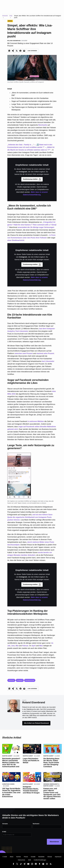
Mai (17, 646)
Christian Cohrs (8, 784)
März (41, 646)
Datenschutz (22, 860)
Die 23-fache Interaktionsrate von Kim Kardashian (30, 98)
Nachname (36, 824)
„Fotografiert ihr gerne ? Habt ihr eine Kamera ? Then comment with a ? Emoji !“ (32, 225)
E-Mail (4, 832)
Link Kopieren (32, 51)
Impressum (58, 857)
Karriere (19, 857)
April (33, 646)
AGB (29, 860)
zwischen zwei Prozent (24, 353)
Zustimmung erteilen (32, 179)
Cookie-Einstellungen (40, 860)
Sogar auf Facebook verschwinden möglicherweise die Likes (34, 101)
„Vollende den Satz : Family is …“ (21, 145)
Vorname (5, 824)
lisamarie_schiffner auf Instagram (34, 82)
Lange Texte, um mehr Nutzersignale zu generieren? (31, 104)
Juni (13, 646)
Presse (26, 857)
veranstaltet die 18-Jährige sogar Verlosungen (36, 227)
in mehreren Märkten (36, 421)
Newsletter (41, 857)
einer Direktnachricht (16, 240)
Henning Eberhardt (51, 784)
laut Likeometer (48, 361)
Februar (25, 646)
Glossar (50, 857)
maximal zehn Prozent (45, 353)
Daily (11, 16)
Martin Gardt (7, 756)
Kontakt (33, 857)
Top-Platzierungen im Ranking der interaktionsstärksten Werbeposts (32, 108)
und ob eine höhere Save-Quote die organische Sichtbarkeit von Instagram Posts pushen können (30, 517)
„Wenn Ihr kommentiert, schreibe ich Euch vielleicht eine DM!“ (32, 94)
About (12, 857)
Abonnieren (54, 842)
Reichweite (43, 125)
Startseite (5, 16)
